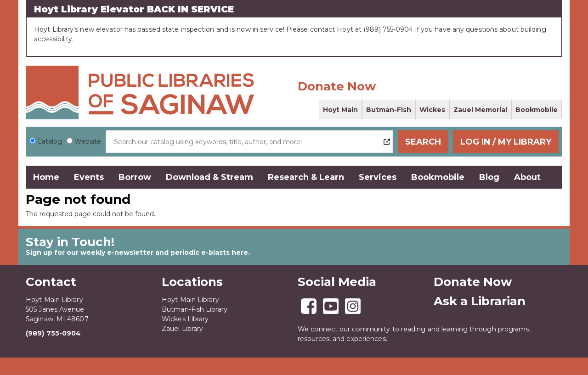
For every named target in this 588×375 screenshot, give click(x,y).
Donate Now (337, 86)
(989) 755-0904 (53, 333)
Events (89, 177)
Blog (489, 177)
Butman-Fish (389, 110)
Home (46, 177)
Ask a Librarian (480, 301)
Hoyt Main (340, 110)
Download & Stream (209, 177)
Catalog (50, 141)
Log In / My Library (506, 142)
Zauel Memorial (480, 110)
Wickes (432, 110)
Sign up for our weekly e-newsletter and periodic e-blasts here (137, 252)
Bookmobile (537, 110)
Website (88, 141)
